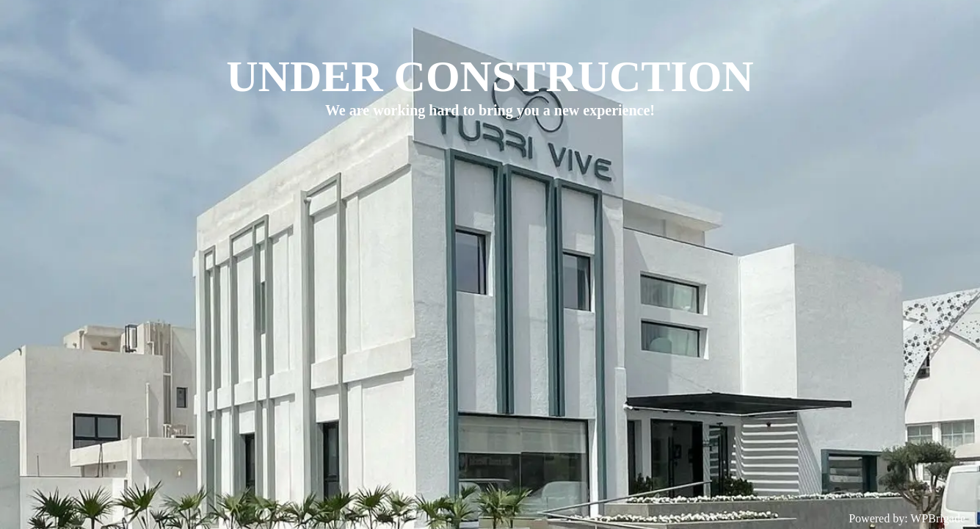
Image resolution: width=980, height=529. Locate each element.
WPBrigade (938, 518)
